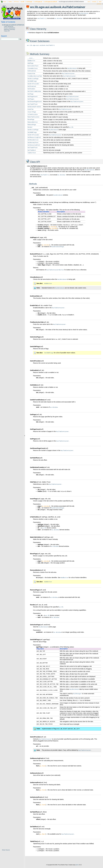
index (100, 2)
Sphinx (77, 866)
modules (94, 2)
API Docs (17, 2)
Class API (7, 31)
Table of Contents (8, 22)
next (89, 2)
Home (5, 2)
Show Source (6, 850)
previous (99, 4)
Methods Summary (10, 29)
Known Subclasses (10, 28)
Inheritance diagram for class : (43, 33)
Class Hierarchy (9, 26)
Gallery (10, 2)
